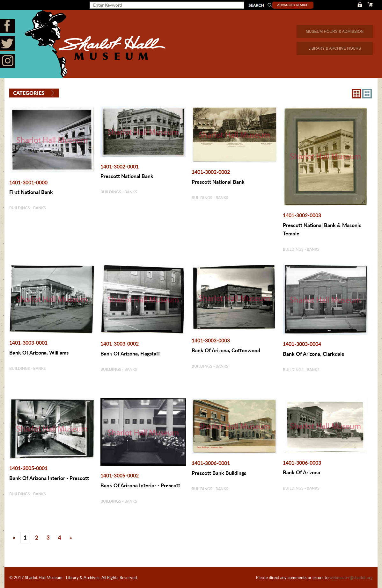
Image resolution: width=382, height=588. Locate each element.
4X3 (367, 93)
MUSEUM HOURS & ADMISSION (335, 32)
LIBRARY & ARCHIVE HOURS (335, 48)
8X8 (356, 93)
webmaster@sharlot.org (351, 577)
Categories (29, 93)
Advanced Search (294, 5)
